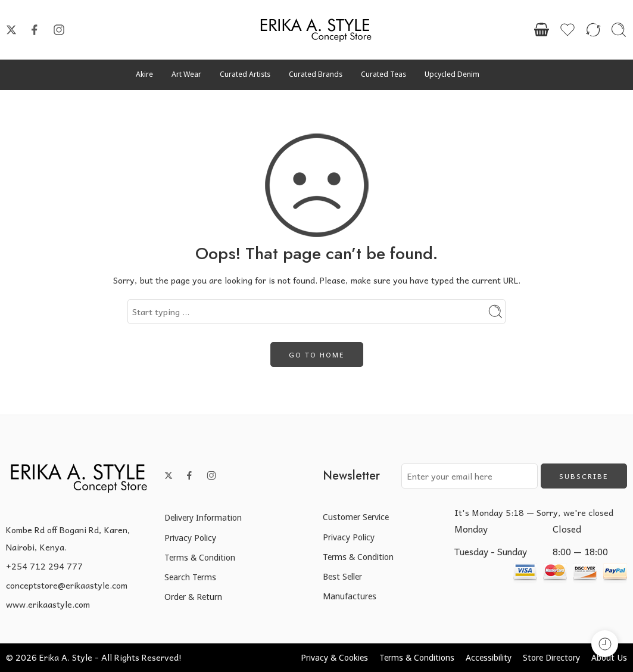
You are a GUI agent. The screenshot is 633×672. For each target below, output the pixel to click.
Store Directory (551, 657)
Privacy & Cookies (334, 657)
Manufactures (350, 596)
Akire (144, 74)
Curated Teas (383, 74)
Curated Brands (316, 74)
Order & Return (193, 597)
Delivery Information (203, 517)
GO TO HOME (317, 354)
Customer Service (356, 517)
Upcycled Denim (452, 74)
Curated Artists (245, 74)
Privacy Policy (190, 538)
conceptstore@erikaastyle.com (67, 585)
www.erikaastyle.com (48, 604)
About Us (609, 657)
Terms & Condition (200, 557)
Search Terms (190, 577)
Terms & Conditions (417, 657)
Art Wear (186, 74)
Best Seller (342, 576)
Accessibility (489, 657)
